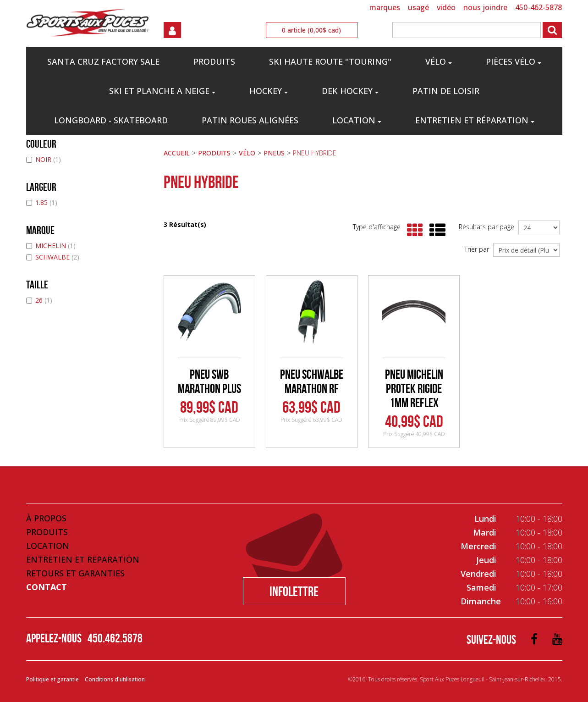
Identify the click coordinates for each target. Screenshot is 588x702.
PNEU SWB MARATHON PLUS (209, 381)
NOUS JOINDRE (485, 7)
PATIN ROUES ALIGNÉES (250, 120)
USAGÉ (418, 7)
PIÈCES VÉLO (514, 61)
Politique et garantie (52, 679)
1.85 (42, 202)
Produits (47, 532)
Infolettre (294, 591)
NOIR (44, 159)
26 (39, 300)
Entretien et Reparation (83, 559)
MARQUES (385, 7)
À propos (46, 518)
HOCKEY (269, 91)
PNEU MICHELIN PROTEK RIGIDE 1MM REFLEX (414, 389)
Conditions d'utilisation (115, 679)
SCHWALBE (53, 257)
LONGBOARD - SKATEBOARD (111, 120)
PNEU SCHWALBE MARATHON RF (312, 381)
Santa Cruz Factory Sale (103, 61)
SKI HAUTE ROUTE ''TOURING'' (330, 61)
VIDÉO (446, 7)
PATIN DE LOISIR (446, 91)
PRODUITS (214, 61)
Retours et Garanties (75, 573)
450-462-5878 (539, 7)
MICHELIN (51, 246)
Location (357, 120)
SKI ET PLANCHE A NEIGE (162, 91)
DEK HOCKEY (350, 91)
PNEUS (274, 153)
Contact (47, 587)
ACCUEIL (177, 153)
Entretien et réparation (475, 120)
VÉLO (439, 61)
